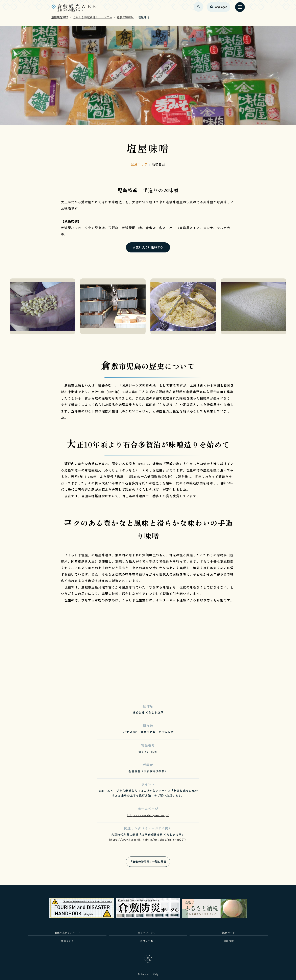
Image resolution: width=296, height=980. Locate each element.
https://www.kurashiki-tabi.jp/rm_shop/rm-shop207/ (148, 839)
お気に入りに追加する (148, 247)
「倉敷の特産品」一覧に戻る (148, 862)
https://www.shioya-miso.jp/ (148, 815)
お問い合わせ (148, 941)
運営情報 (229, 941)
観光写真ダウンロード (67, 933)
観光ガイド (229, 933)
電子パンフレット (148, 933)
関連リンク (67, 941)
